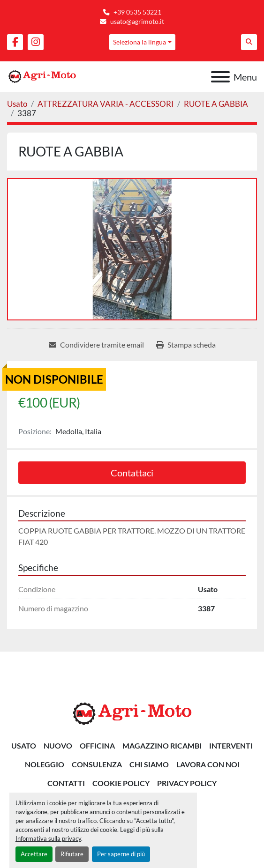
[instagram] (36, 42)
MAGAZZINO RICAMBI (162, 746)
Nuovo (58, 746)
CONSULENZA (97, 764)
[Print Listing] (186, 345)
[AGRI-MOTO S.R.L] (132, 712)
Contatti (66, 783)
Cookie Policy (121, 783)
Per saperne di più (121, 854)
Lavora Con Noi (208, 764)
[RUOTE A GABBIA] (216, 104)
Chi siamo (149, 764)
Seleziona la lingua (140, 42)
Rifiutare (72, 854)
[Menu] (220, 77)
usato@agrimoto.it (137, 22)
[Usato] (17, 104)
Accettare (34, 854)
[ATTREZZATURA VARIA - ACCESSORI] (106, 104)
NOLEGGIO (45, 764)
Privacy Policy (187, 783)
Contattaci (132, 473)
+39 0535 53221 (137, 12)
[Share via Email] (96, 345)
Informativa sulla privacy (48, 838)
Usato (24, 746)
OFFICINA (97, 746)
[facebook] (15, 42)
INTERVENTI (231, 746)
